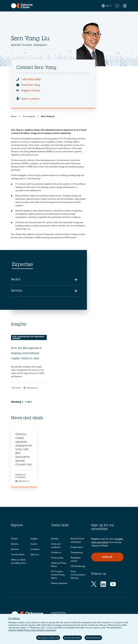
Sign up (107, 557)
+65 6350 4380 (31, 79)
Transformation (18, 554)
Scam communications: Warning (78, 575)
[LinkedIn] (103, 584)
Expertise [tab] (22, 265)
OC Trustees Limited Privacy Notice (58, 575)
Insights (34, 539)
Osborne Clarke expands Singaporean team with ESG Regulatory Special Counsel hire (24, 450)
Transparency (77, 552)
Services (15, 549)
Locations (35, 549)
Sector (16, 280)
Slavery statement (59, 583)
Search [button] (117, 6)
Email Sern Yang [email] (31, 85)
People (14, 539)
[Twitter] (94, 584)
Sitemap (55, 539)
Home (14, 116)
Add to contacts (30, 99)
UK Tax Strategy (78, 566)
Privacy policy (57, 558)
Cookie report (77, 547)
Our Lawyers (29, 116)
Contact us (56, 552)
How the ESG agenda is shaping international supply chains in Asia (26, 354)
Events (34, 544)
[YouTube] (113, 584)
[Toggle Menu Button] (125, 6)
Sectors (15, 544)
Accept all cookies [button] (72, 638)
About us (35, 554)
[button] (107, 6)
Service (17, 291)
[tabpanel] (24, 458)
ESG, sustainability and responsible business (28, 337)
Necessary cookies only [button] (48, 638)
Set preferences (93, 638)
